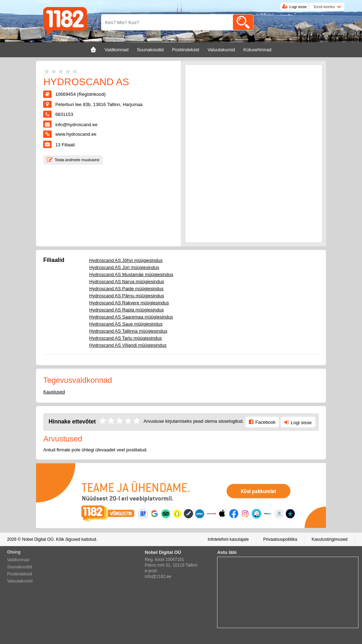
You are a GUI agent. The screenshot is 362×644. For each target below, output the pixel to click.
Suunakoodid (19, 567)
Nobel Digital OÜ (38, 539)
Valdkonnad (18, 560)
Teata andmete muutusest (77, 160)
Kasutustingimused (330, 539)
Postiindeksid (20, 574)
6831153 (64, 114)
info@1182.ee (158, 576)
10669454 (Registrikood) (80, 94)
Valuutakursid (20, 581)
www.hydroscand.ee (76, 134)
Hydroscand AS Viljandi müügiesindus (128, 345)
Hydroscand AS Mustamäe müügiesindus (131, 274)
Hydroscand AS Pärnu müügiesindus (127, 296)
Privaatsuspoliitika (280, 539)
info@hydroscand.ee (76, 125)
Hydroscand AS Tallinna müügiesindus (128, 331)
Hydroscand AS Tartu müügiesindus (125, 338)
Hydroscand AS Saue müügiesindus (126, 324)
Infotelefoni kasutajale (228, 539)
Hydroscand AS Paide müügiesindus (126, 289)
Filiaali (65, 145)
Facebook (265, 422)
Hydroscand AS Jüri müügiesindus (124, 267)
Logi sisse (298, 7)
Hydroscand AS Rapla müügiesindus (126, 310)
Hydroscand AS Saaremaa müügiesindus (131, 317)
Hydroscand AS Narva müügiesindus (127, 282)
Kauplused (54, 392)
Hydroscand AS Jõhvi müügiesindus (126, 260)
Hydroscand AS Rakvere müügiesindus (129, 303)
